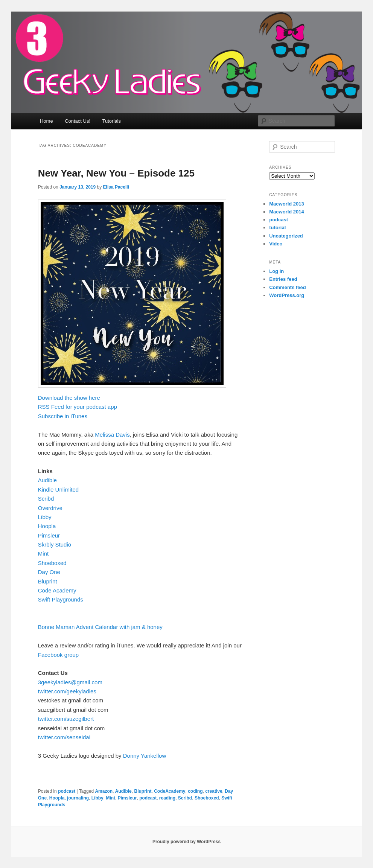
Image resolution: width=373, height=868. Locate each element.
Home (46, 121)
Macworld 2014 (287, 212)
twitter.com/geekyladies (67, 691)
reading (167, 798)
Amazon (104, 791)
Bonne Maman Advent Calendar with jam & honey (100, 627)
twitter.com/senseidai (64, 737)
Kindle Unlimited (58, 490)
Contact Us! (78, 121)
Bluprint (48, 581)
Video (276, 244)
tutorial (277, 228)
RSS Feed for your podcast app (78, 407)
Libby (45, 517)
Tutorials (112, 121)
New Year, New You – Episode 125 (116, 173)
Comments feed (288, 287)
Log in (276, 271)
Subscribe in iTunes (63, 416)
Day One (49, 572)
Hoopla (47, 526)
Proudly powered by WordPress (186, 842)
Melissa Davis (112, 435)
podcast (67, 791)
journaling (78, 798)
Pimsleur (49, 535)
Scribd (46, 499)
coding (195, 791)
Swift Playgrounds (61, 599)
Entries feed (283, 279)
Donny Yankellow (145, 756)
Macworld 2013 (287, 204)
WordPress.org (287, 295)
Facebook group (58, 655)
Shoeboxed (52, 563)
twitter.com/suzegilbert (66, 719)
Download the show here (69, 398)
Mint (43, 554)
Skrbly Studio (55, 544)
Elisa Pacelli (116, 187)
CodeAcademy (170, 791)
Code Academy (57, 590)
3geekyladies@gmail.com (70, 682)
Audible (47, 480)
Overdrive (50, 508)
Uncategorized (286, 236)
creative (214, 791)
